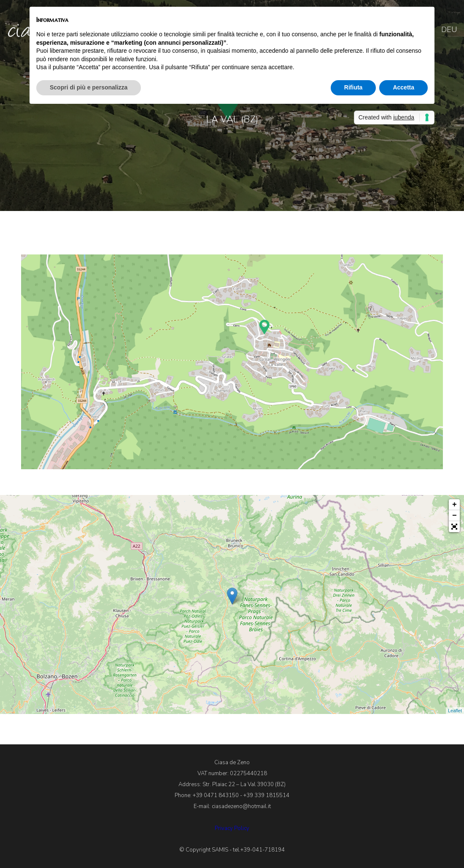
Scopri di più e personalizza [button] (89, 87)
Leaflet (455, 711)
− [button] (455, 516)
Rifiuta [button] (353, 87)
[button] (454, 527)
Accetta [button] (403, 87)
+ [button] (455, 505)
